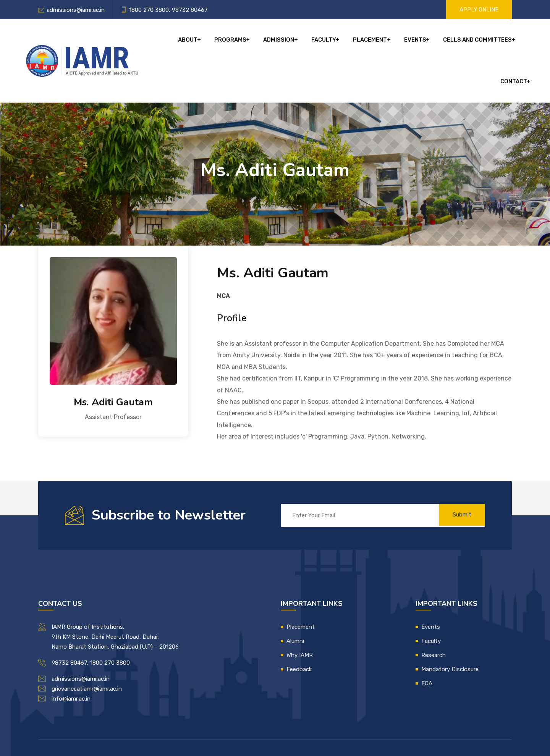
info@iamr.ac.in (71, 661)
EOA (427, 646)
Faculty (297, 42)
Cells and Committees (446, 42)
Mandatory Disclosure (450, 632)
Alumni (295, 604)
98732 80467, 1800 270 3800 (91, 625)
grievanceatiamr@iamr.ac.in (87, 651)
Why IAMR (300, 618)
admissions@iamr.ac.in (76, 10)
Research (434, 618)
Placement (342, 42)
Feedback (299, 632)
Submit (460, 478)
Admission (254, 42)
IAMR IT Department (305, 728)
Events (385, 42)
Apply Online (479, 10)
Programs (207, 42)
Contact (509, 42)
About (166, 42)
